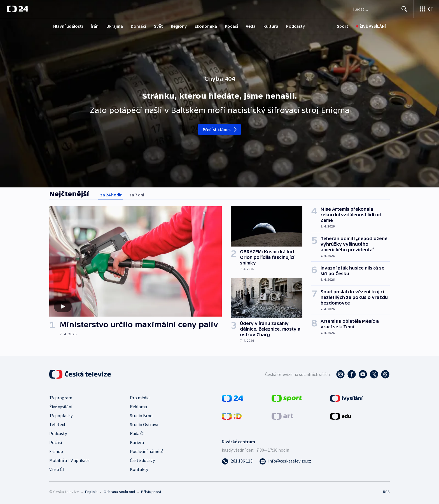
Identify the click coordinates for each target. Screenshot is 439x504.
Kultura (271, 26)
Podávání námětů (147, 451)
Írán (95, 26)
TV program (61, 398)
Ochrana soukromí (119, 492)
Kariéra (137, 442)
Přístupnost (151, 492)
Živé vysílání (61, 407)
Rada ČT (138, 433)
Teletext (58, 424)
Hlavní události (68, 26)
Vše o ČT (57, 469)
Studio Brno (141, 415)
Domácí (138, 26)
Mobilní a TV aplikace (69, 460)
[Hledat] (404, 9)
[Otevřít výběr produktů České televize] (426, 9)
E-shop (56, 451)
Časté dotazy (142, 460)
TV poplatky (61, 415)
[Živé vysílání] (371, 26)
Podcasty (296, 26)
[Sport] (343, 26)
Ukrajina (115, 26)
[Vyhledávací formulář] (380, 9)
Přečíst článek (220, 129)
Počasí (231, 26)
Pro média (140, 398)
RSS (386, 492)
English (91, 492)
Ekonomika (206, 26)
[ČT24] (17, 9)
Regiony (179, 26)
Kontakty (139, 469)
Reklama (138, 407)
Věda (251, 26)
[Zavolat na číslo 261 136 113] (237, 461)
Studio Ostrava (144, 424)
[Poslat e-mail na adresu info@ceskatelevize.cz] (285, 461)
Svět (158, 26)
